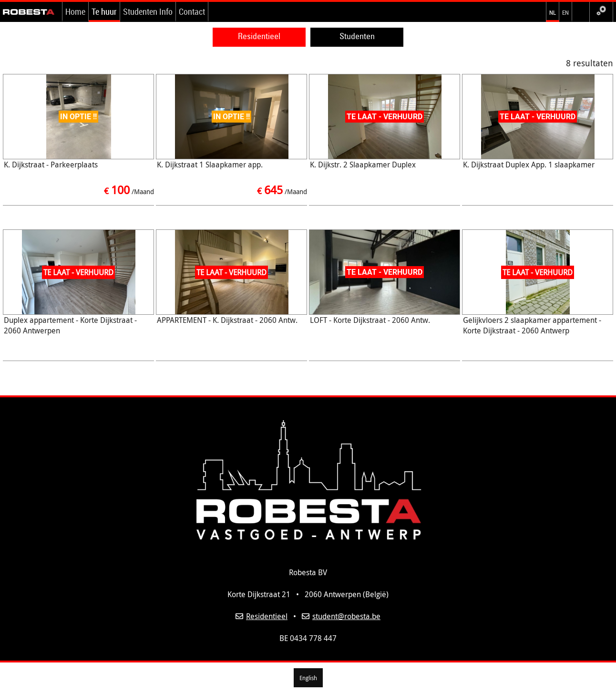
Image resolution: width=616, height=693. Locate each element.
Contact (192, 11)
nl (553, 11)
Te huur (104, 11)
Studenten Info (148, 11)
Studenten (357, 36)
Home (75, 11)
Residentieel (259, 36)
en (565, 11)
